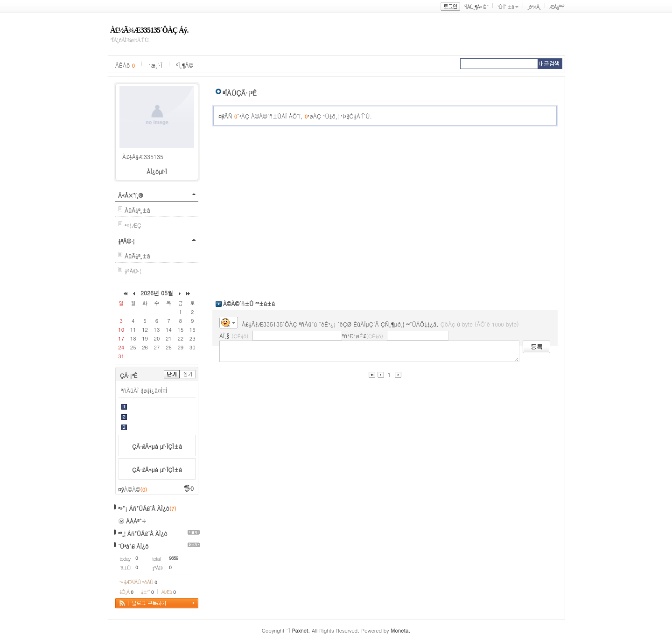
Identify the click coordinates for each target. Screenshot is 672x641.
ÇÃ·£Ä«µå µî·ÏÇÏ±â (157, 446)
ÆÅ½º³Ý (557, 7)
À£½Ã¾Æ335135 (143, 157)
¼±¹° (147, 592)
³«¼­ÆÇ (133, 225)
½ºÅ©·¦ (126, 241)
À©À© (136, 489)
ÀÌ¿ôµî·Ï (157, 171)
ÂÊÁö (125, 65)
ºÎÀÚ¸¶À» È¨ (476, 7)
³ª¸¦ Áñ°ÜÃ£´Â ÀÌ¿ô (143, 533)
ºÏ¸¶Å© (185, 65)
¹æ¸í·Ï (156, 65)
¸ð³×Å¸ (534, 7)
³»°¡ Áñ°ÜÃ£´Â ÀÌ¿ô (144, 508)
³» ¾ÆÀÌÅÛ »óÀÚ (138, 582)
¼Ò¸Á (126, 592)
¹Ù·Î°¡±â (505, 7)
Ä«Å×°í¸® (130, 195)
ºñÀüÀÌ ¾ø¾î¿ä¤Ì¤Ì (144, 390)
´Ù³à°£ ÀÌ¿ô (133, 546)
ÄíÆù (168, 592)
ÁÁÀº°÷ (136, 521)
